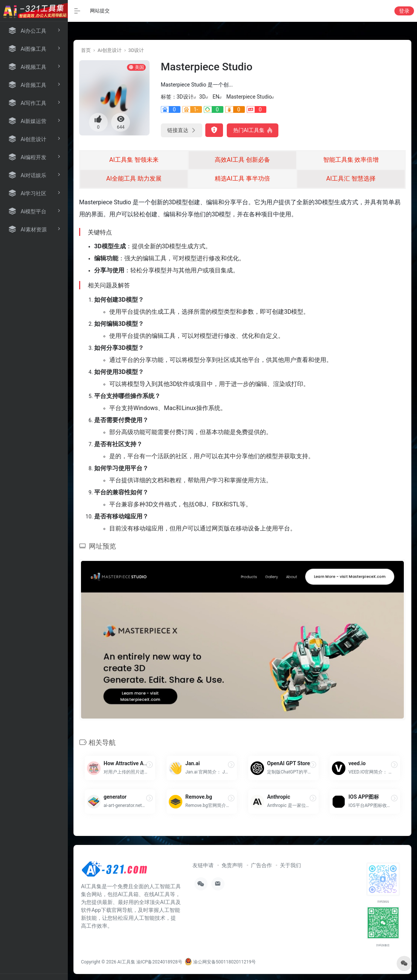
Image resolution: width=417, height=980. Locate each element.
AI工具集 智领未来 (134, 160)
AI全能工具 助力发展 (134, 179)
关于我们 (290, 865)
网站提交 (100, 11)
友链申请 (203, 865)
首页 (86, 50)
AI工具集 (126, 962)
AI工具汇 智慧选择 (351, 179)
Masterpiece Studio (249, 97)
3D (202, 97)
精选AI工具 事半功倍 (242, 179)
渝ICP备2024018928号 (159, 962)
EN (216, 97)
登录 (404, 11)
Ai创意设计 (110, 50)
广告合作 (261, 865)
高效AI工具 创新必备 (242, 160)
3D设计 (136, 50)
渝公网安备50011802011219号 (220, 962)
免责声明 (232, 865)
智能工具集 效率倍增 (351, 160)
